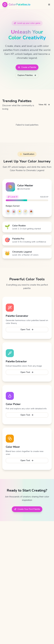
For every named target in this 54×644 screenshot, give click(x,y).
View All (44, 105)
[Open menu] (49, 5)
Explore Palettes (27, 75)
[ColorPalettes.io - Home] (16, 5)
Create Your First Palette (27, 509)
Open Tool (27, 329)
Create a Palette (27, 67)
